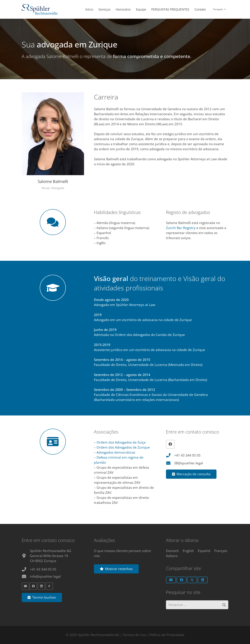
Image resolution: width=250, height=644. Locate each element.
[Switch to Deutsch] (172, 550)
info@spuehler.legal (45, 576)
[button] (219, 10)
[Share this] (182, 580)
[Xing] (49, 586)
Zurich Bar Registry (181, 228)
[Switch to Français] (221, 550)
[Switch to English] (188, 550)
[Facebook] (170, 444)
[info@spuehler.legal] (26, 576)
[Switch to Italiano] (172, 555)
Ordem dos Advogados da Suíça (121, 442)
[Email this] (171, 580)
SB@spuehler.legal (189, 463)
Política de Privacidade (167, 635)
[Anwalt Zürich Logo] (40, 10)
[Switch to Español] (204, 550)
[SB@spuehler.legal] (170, 463)
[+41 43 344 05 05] (170, 455)
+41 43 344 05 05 (187, 455)
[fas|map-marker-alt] (26, 556)
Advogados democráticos (116, 452)
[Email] (25, 586)
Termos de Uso (134, 635)
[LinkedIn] (41, 586)
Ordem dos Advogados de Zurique (123, 447)
